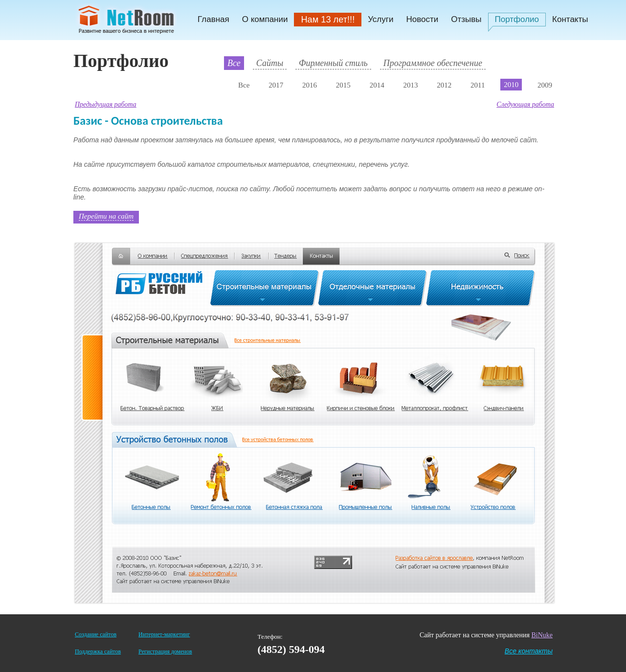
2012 (444, 85)
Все (234, 63)
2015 (343, 85)
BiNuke (542, 635)
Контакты (570, 19)
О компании (265, 19)
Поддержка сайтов (98, 651)
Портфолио (517, 19)
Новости (422, 19)
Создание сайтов (96, 634)
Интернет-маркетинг (164, 634)
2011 (478, 85)
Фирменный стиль (333, 63)
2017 (276, 85)
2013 (410, 85)
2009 (545, 85)
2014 (377, 85)
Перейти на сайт (106, 216)
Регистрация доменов (165, 651)
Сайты (270, 63)
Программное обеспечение (433, 63)
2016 (310, 85)
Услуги (380, 19)
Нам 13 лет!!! (328, 20)
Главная (213, 19)
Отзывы (466, 19)
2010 (511, 85)
